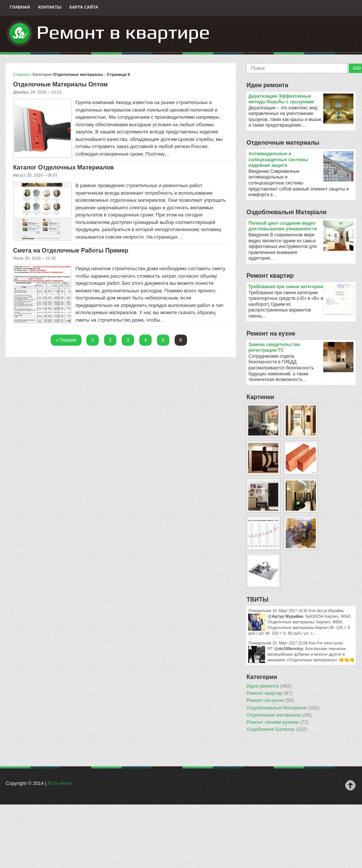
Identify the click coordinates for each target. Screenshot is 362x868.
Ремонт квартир (270, 276)
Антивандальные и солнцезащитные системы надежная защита (301, 160)
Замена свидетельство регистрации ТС (301, 348)
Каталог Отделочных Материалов (63, 167)
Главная (20, 7)
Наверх (350, 785)
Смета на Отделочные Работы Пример (71, 250)
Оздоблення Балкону (277, 729)
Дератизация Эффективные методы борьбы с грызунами (301, 99)
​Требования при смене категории (301, 287)
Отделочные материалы (283, 143)
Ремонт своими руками (278, 722)
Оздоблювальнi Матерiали (286, 212)
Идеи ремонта (267, 85)
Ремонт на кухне (271, 333)
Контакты (50, 7)
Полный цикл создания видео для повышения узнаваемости (301, 226)
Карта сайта (84, 7)
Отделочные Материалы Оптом (60, 84)
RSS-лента (60, 783)
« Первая (66, 340)
